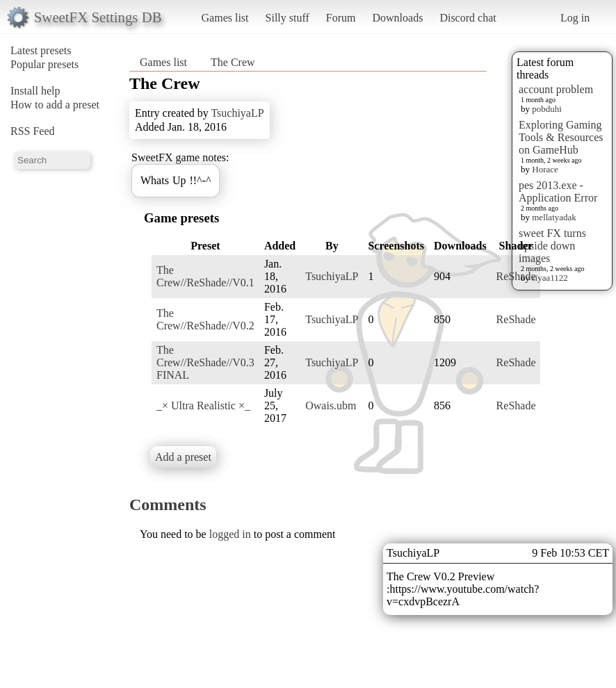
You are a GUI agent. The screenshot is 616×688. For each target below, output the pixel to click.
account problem (556, 89)
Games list (225, 18)
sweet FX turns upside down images (552, 246)
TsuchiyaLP (237, 113)
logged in (230, 534)
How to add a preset (55, 105)
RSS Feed (33, 131)
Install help (35, 91)
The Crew (233, 62)
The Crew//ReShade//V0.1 (205, 276)
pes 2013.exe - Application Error (558, 191)
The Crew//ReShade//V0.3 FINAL (205, 362)
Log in (575, 18)
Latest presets (41, 50)
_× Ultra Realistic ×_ (203, 406)
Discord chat (468, 18)
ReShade (516, 276)
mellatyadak (554, 217)
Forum (341, 18)
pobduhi (547, 109)
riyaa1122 (550, 278)
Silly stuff (287, 18)
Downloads (397, 18)
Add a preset (183, 457)
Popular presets (44, 64)
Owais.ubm (331, 406)
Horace (545, 169)
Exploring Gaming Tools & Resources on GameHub (561, 137)
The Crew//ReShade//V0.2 (205, 319)
